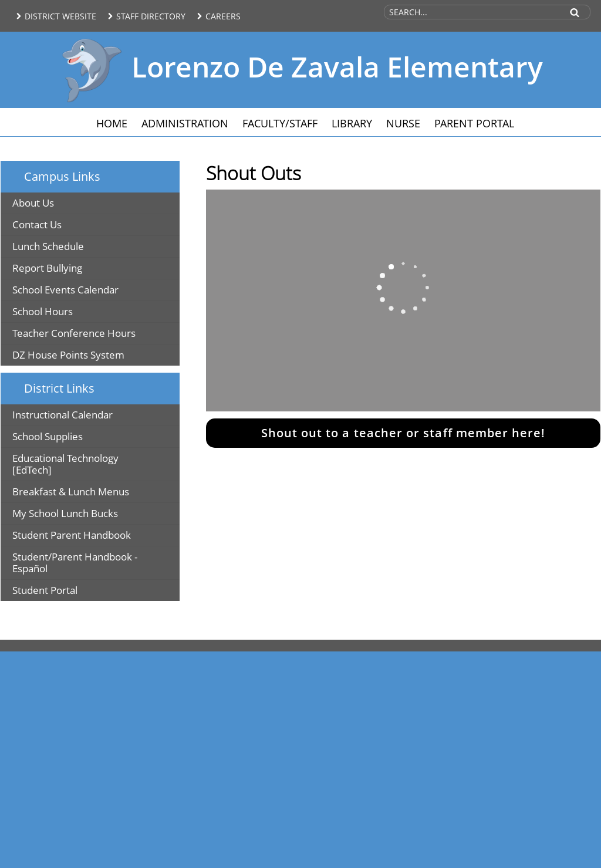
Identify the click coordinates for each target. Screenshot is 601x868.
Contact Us (37, 224)
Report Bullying (47, 268)
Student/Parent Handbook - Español (75, 563)
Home (112, 123)
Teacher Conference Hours (74, 333)
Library (352, 123)
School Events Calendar (65, 290)
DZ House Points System (68, 355)
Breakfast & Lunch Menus (71, 492)
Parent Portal (474, 123)
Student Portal (45, 590)
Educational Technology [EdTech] (65, 464)
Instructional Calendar (63, 415)
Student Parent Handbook (72, 535)
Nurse (403, 123)
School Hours (43, 311)
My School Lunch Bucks (65, 513)
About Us (33, 203)
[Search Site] (472, 12)
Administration (185, 123)
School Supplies (48, 436)
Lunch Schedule (48, 246)
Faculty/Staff (280, 123)
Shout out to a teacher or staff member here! (404, 433)
